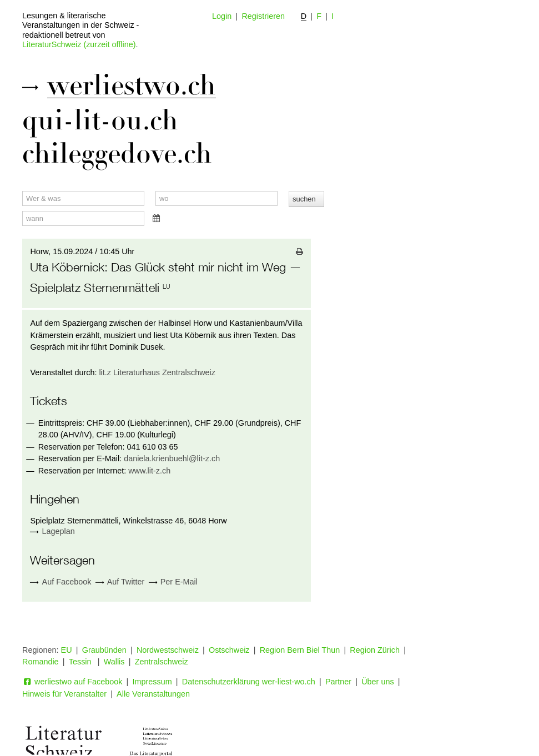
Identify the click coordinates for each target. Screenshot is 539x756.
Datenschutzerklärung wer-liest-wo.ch (249, 682)
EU (67, 650)
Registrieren (263, 16)
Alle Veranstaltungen (153, 694)
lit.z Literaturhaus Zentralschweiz (157, 372)
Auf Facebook (61, 582)
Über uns (377, 682)
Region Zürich (375, 650)
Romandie (41, 662)
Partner (338, 682)
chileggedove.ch (117, 154)
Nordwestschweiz (168, 650)
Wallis (114, 662)
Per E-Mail (173, 582)
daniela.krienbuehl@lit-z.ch (172, 458)
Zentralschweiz (162, 662)
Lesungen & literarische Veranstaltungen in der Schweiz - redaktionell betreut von (80, 25)
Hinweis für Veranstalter (64, 694)
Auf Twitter (120, 582)
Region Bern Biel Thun (300, 650)
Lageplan (59, 531)
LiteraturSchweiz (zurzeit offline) (79, 44)
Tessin (81, 662)
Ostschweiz (229, 650)
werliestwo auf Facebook (72, 682)
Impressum (152, 682)
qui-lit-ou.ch (100, 120)
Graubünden (104, 650)
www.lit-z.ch (149, 471)
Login (222, 16)
